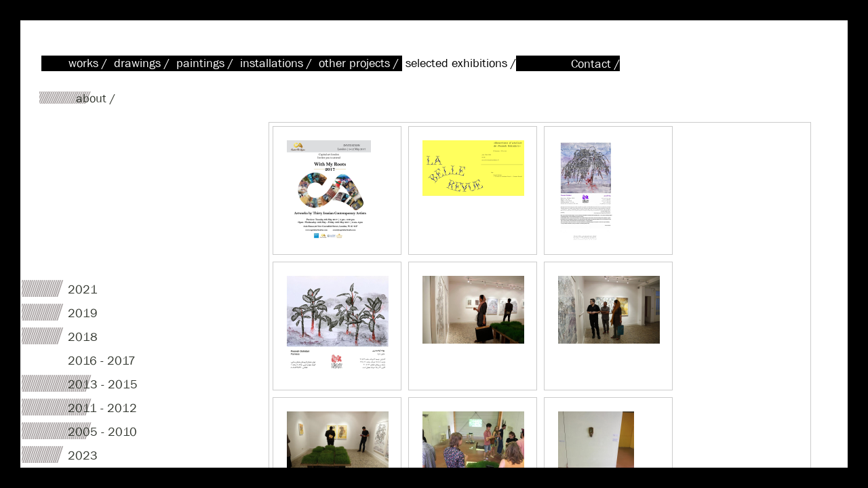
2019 (83, 313)
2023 (83, 456)
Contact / (595, 64)
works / (90, 63)
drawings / (143, 63)
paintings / (206, 63)
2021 (83, 290)
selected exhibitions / (461, 63)
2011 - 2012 (102, 408)
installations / (278, 63)
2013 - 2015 (103, 385)
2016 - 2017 (102, 361)
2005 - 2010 (102, 432)
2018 (83, 337)
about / (96, 99)
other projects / (360, 63)
